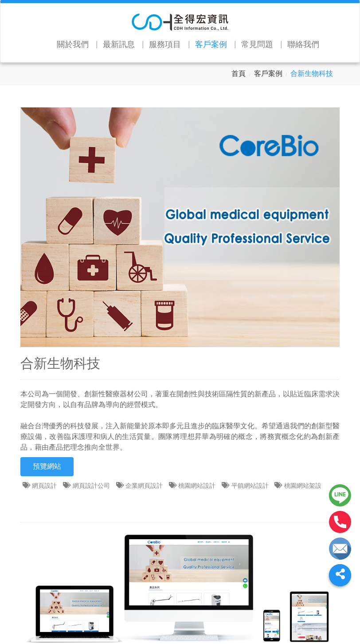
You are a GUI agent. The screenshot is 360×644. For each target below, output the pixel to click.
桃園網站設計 (198, 486)
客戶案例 (211, 44)
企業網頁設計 (145, 486)
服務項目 (165, 44)
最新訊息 (119, 44)
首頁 (239, 73)
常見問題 (257, 44)
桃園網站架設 (304, 486)
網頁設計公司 (92, 486)
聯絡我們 (303, 44)
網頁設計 (45, 486)
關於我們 (73, 44)
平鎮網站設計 (250, 486)
